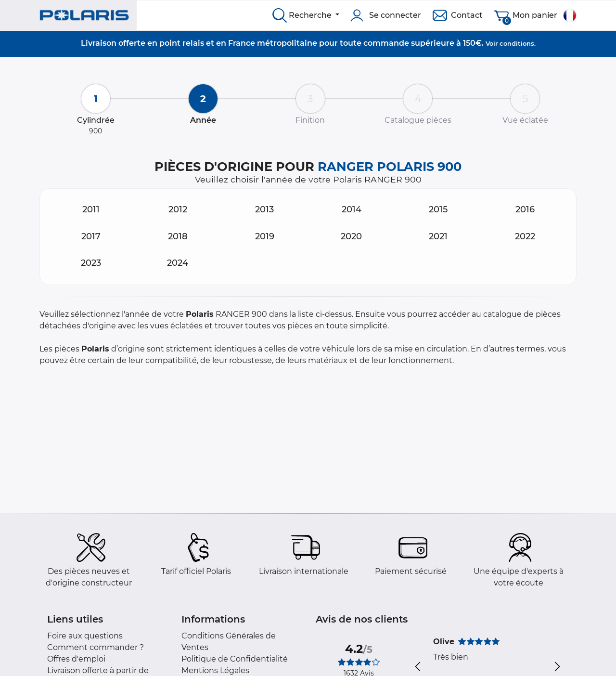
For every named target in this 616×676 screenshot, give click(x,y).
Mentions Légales (215, 670)
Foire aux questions (85, 636)
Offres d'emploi (76, 659)
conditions (517, 43)
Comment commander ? (96, 647)
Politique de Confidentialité (235, 659)
